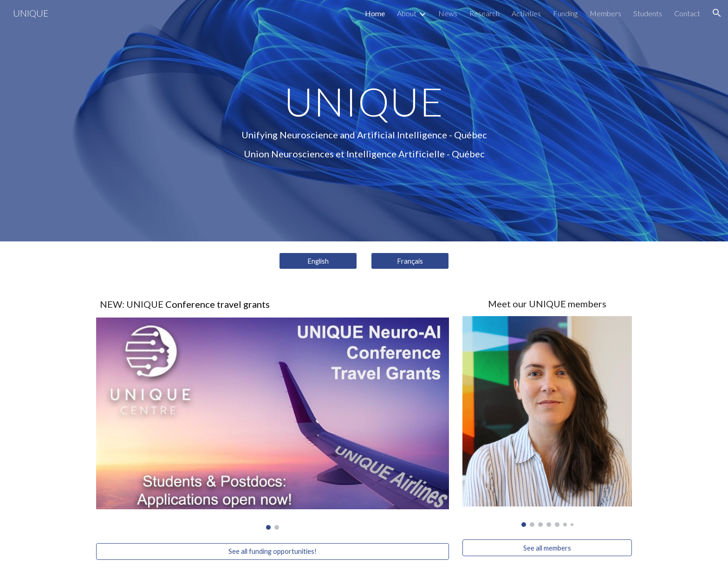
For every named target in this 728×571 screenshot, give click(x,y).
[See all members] (547, 548)
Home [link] (375, 13)
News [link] (448, 13)
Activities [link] (526, 13)
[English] (318, 261)
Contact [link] (687, 13)
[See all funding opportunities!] (273, 552)
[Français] (410, 261)
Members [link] (605, 13)
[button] (717, 13)
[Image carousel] (273, 424)
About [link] (407, 13)
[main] (364, 120)
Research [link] (484, 13)
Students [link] (648, 13)
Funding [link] (565, 13)
